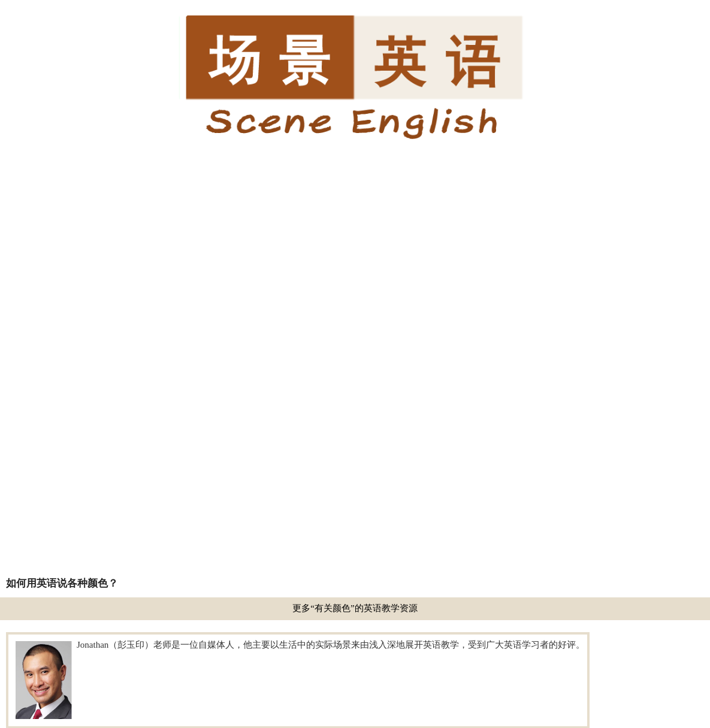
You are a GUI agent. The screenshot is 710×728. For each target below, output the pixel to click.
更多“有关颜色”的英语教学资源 (355, 608)
